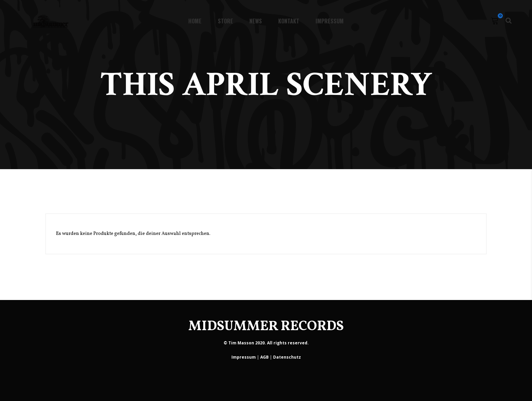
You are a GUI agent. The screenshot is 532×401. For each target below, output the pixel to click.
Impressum (244, 357)
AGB (264, 357)
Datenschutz (287, 357)
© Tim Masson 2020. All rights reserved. (266, 343)
